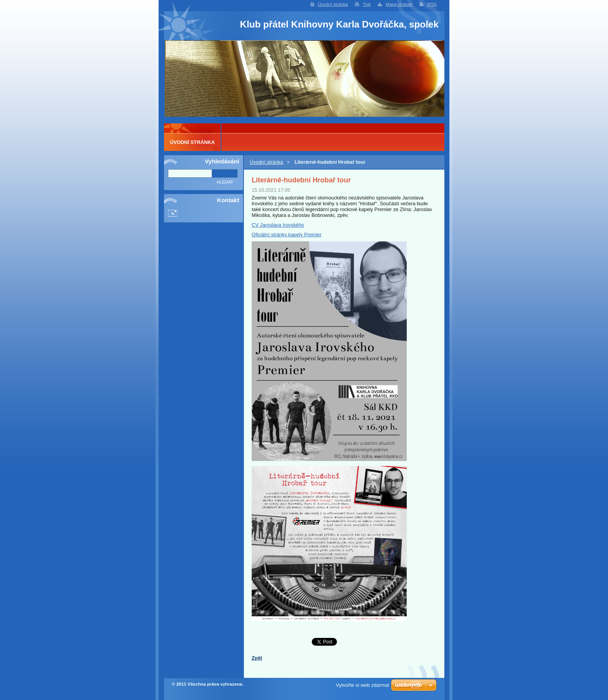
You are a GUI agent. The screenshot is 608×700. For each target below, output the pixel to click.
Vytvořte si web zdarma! (363, 685)
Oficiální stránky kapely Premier (287, 235)
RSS (432, 4)
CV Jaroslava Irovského (278, 225)
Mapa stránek (399, 4)
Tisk (367, 4)
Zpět (257, 658)
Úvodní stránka (333, 4)
